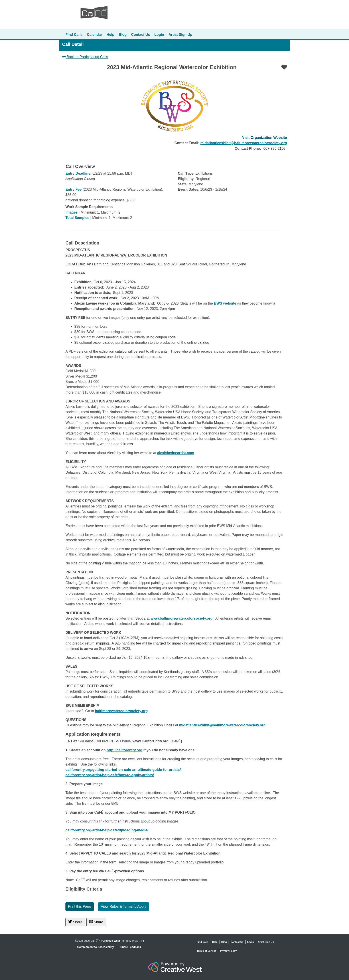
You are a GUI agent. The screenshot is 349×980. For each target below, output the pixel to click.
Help (111, 35)
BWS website (225, 303)
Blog (123, 35)
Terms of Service (207, 951)
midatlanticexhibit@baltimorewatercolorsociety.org (244, 143)
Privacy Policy (228, 951)
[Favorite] (284, 67)
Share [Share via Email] (96, 922)
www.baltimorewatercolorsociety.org (181, 618)
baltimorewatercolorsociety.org (121, 711)
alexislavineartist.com (176, 453)
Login (159, 35)
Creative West (111, 941)
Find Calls (74, 35)
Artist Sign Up (180, 35)
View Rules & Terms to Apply (124, 906)
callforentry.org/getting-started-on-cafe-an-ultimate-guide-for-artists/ (123, 770)
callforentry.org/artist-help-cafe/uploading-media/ (107, 830)
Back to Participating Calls (85, 57)
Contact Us (140, 35)
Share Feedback (131, 947)
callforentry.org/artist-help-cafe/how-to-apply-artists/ (110, 775)
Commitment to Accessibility (96, 947)
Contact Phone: (248, 149)
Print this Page (79, 906)
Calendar (94, 35)
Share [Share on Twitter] (75, 922)
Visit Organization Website (265, 138)
